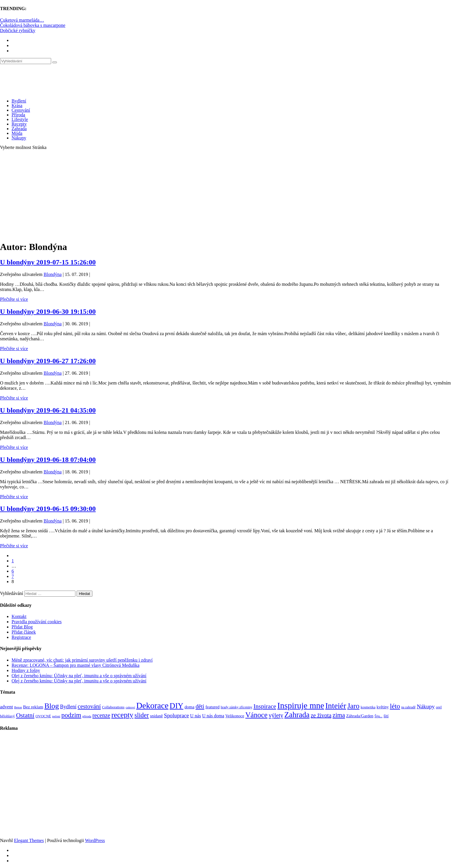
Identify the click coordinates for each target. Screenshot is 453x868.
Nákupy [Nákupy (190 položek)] (426, 706)
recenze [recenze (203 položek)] (101, 715)
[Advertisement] (226, 195)
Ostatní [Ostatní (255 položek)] (25, 715)
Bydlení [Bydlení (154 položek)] (68, 707)
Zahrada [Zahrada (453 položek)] (297, 715)
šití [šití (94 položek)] (386, 716)
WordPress (95, 840)
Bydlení (19, 101)
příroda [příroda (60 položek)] (87, 716)
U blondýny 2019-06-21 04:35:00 (48, 410)
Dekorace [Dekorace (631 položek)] (152, 705)
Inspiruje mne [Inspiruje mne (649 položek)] (301, 705)
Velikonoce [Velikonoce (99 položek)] (235, 716)
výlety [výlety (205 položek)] (276, 715)
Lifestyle (20, 119)
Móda (17, 133)
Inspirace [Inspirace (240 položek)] (265, 706)
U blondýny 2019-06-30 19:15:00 (48, 311)
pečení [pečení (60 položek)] (56, 716)
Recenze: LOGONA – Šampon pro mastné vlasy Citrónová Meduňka (76, 665)
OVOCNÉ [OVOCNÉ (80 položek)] (43, 716)
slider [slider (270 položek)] (142, 715)
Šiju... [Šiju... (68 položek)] (378, 716)
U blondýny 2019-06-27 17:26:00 (48, 361)
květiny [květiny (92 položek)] (383, 707)
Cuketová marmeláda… (22, 20)
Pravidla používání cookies (37, 622)
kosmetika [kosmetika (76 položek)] (368, 707)
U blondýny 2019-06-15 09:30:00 (48, 509)
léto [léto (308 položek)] (395, 706)
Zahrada (19, 129)
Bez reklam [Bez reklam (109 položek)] (33, 707)
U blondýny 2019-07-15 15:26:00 (48, 262)
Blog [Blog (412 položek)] (52, 706)
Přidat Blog (22, 627)
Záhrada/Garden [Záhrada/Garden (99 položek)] (360, 716)
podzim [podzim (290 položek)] (71, 715)
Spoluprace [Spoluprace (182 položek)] (176, 715)
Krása (17, 106)
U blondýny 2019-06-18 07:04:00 (48, 460)
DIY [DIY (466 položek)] (177, 706)
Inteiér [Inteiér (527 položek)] (336, 706)
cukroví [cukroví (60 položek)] (130, 707)
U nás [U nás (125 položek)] (196, 716)
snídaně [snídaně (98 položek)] (156, 716)
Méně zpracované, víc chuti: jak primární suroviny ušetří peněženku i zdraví (82, 660)
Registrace (21, 637)
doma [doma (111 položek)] (190, 707)
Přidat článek (24, 632)
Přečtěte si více (14, 299)
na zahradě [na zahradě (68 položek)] (409, 707)
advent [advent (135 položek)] (7, 707)
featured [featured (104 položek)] (212, 707)
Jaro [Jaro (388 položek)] (353, 706)
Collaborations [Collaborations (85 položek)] (113, 707)
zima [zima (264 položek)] (339, 715)
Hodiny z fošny (26, 670)
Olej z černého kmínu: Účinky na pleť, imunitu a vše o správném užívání (79, 676)
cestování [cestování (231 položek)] (89, 706)
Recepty (19, 124)
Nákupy (19, 138)
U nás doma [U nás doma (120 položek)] (213, 716)
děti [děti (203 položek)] (200, 706)
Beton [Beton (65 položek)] (18, 707)
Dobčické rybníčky (18, 30)
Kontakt (19, 616)
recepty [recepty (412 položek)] (122, 715)
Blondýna (53, 274)
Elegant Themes (29, 840)
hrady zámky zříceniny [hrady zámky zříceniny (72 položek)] (236, 707)
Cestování (21, 110)
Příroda (18, 115)
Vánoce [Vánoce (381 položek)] (256, 715)
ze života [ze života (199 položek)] (321, 715)
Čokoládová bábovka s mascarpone (33, 25)
